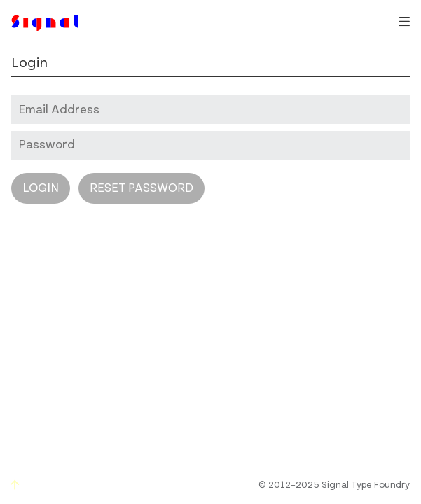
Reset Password (142, 188)
